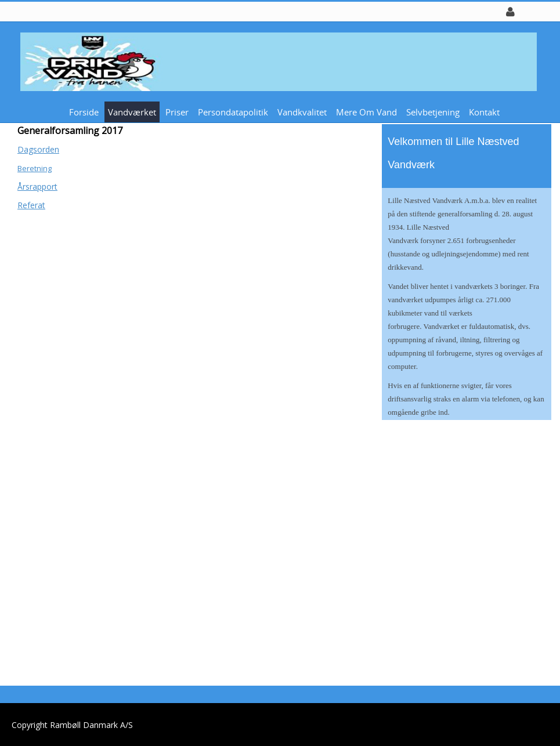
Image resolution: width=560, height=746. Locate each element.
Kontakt (484, 112)
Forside (84, 112)
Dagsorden (38, 149)
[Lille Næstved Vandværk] (276, 61)
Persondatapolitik (233, 112)
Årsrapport (37, 186)
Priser (177, 112)
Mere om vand (366, 112)
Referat (31, 205)
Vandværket (132, 112)
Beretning (35, 168)
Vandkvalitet (302, 112)
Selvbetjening (433, 112)
